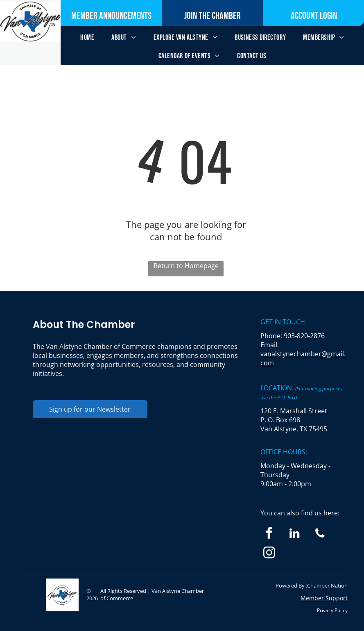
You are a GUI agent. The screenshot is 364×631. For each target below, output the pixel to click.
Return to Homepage (186, 266)
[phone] (320, 534)
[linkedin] (295, 534)
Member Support (324, 598)
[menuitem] (87, 38)
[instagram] (269, 554)
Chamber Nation (327, 585)
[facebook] (269, 534)
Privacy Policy (332, 610)
